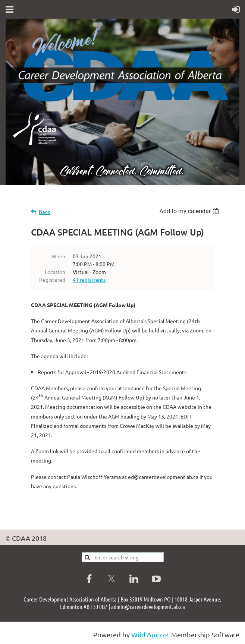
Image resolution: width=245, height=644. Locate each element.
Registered (52, 280)
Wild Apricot (150, 634)
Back (45, 212)
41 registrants (89, 280)
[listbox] (190, 211)
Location (55, 272)
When (58, 256)
